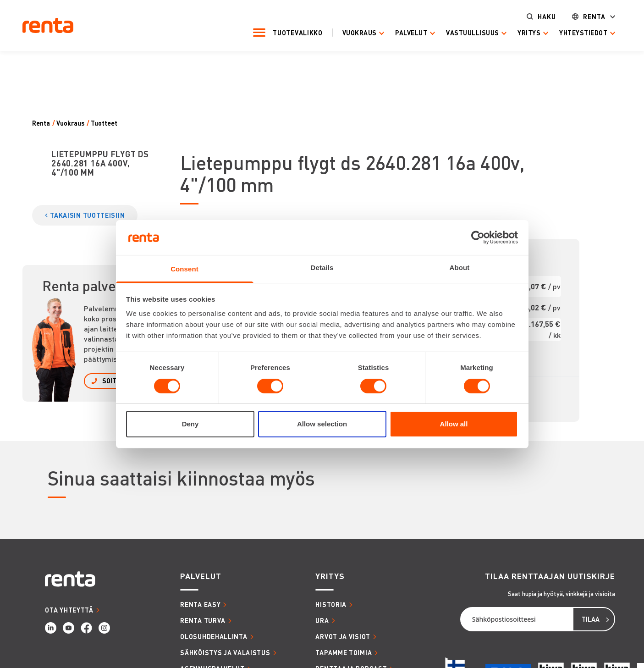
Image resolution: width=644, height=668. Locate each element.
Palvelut (412, 33)
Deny (190, 424)
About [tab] (460, 268)
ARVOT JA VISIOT (343, 636)
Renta (594, 17)
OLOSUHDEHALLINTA (214, 636)
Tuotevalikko (298, 33)
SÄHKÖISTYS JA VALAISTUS (225, 652)
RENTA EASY (200, 604)
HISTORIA (331, 604)
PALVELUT (201, 576)
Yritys (529, 33)
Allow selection (322, 424)
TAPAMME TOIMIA (344, 652)
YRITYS (330, 576)
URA (322, 620)
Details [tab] (322, 268)
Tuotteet (104, 123)
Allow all (454, 424)
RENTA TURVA (203, 620)
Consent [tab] (184, 269)
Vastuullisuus (473, 33)
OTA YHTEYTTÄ (69, 610)
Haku (547, 17)
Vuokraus (360, 33)
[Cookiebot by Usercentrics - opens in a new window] (478, 237)
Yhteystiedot (583, 33)
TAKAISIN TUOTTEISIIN (87, 215)
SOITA (111, 381)
